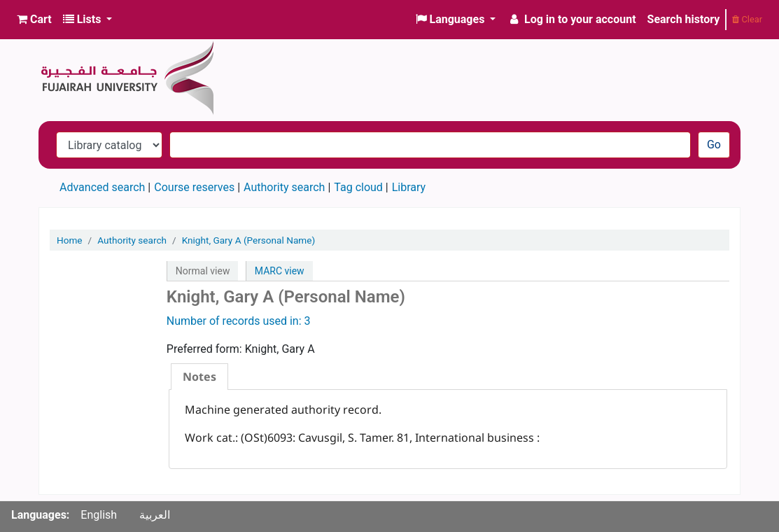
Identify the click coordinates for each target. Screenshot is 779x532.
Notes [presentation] (199, 377)
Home (70, 240)
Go (714, 145)
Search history (684, 19)
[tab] (199, 377)
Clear (747, 19)
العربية (155, 515)
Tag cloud (358, 187)
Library (409, 187)
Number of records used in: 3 (239, 321)
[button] (34, 20)
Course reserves (194, 187)
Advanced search (102, 187)
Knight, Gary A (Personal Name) (249, 240)
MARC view (280, 271)
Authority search (284, 187)
